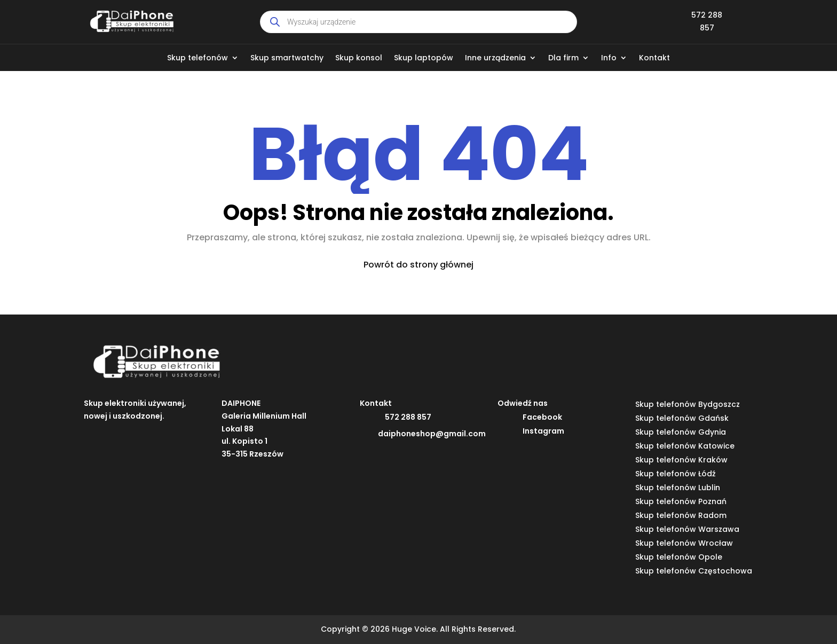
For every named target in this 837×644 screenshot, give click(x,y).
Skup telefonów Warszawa (687, 529)
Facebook (542, 417)
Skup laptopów (424, 58)
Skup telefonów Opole (679, 557)
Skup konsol (359, 58)
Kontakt (654, 58)
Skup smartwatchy (287, 58)
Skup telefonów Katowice (685, 446)
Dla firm (563, 58)
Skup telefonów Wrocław (684, 543)
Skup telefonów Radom (681, 515)
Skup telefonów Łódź (676, 474)
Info (609, 58)
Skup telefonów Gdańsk (682, 418)
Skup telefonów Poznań (681, 501)
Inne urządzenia (495, 58)
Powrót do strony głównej (418, 265)
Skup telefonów (198, 58)
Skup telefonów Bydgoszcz (688, 404)
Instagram (543, 431)
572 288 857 (408, 417)
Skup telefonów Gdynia (681, 432)
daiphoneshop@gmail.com (432, 434)
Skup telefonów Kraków (681, 460)
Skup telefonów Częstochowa (694, 571)
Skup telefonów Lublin (678, 488)
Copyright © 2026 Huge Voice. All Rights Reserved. (418, 629)
